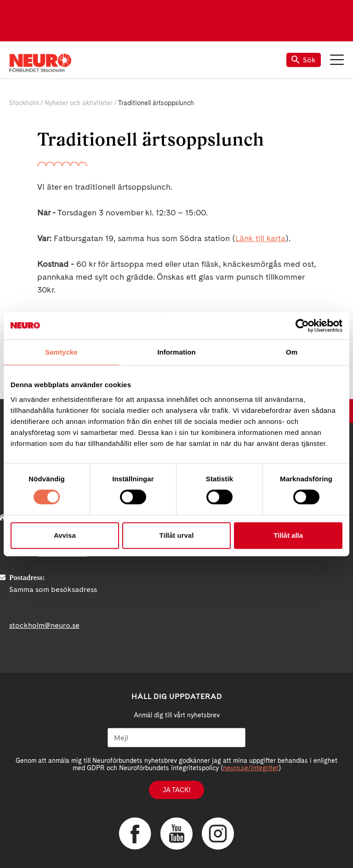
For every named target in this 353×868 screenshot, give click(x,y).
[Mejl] (176, 738)
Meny (337, 60)
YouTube (176, 834)
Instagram (218, 834)
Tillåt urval (177, 535)
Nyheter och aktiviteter (79, 103)
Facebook (135, 834)
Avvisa (65, 535)
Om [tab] (292, 352)
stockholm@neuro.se (44, 625)
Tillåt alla (288, 535)
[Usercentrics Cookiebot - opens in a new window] (302, 326)
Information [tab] (176, 352)
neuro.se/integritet (251, 768)
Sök (304, 60)
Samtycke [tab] (61, 352)
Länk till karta (260, 238)
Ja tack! (176, 790)
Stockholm (24, 103)
